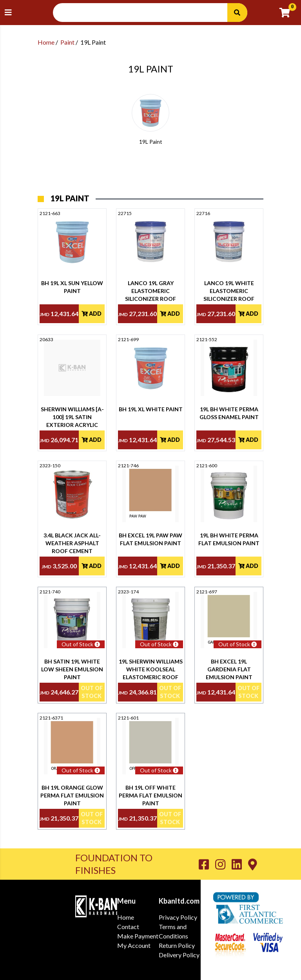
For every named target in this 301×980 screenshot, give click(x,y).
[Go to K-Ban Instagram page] (223, 864)
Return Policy (177, 945)
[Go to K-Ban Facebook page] (207, 864)
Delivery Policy (179, 955)
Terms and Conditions (173, 931)
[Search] (237, 13)
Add (92, 314)
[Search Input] (145, 13)
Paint (67, 42)
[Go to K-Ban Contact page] (253, 864)
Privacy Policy (178, 917)
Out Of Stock (92, 692)
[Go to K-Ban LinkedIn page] (240, 864)
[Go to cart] (288, 13)
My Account (134, 945)
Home (46, 42)
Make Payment (138, 936)
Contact (128, 927)
